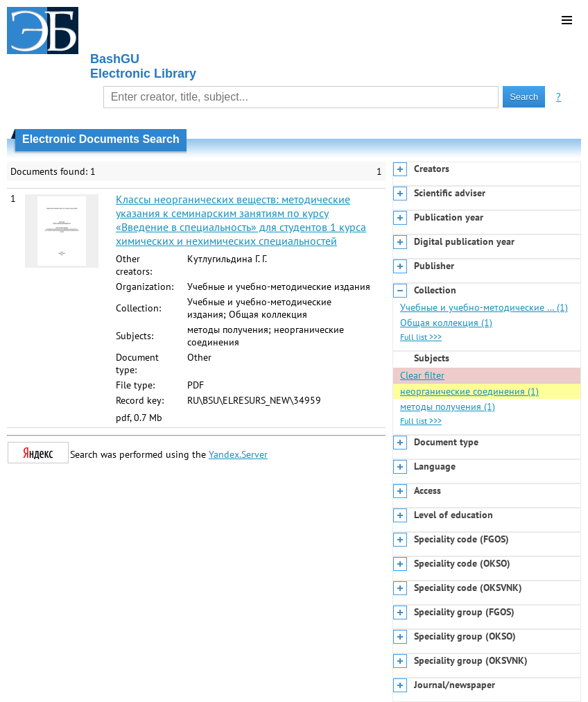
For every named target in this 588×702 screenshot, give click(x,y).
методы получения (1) (448, 406)
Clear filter (422, 375)
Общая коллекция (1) (446, 323)
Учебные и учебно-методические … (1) (484, 307)
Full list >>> (421, 337)
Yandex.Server (238, 454)
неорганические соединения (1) (469, 391)
